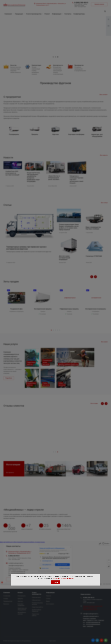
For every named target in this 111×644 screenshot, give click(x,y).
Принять (55, 582)
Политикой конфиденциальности (63, 579)
